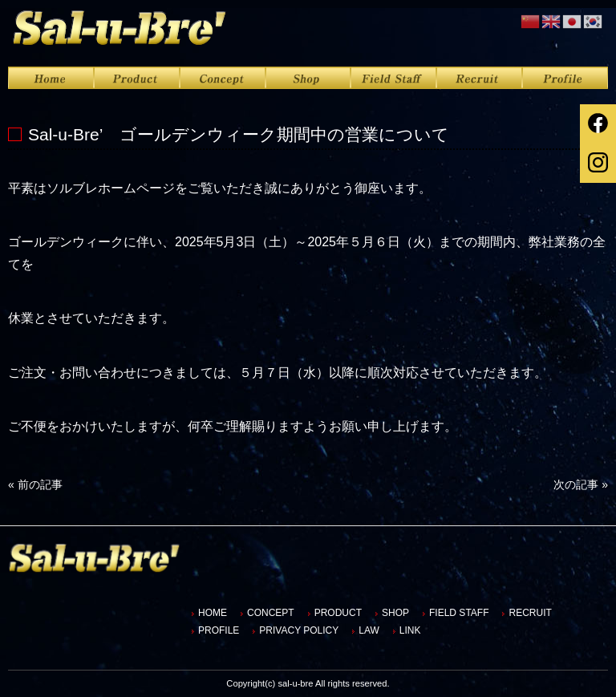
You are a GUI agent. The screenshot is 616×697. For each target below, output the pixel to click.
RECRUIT (530, 613)
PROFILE (219, 630)
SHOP (395, 613)
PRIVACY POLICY (299, 630)
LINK (410, 630)
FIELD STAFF (459, 613)
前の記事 (35, 484)
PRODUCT (338, 613)
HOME (213, 613)
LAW (369, 630)
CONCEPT (271, 613)
